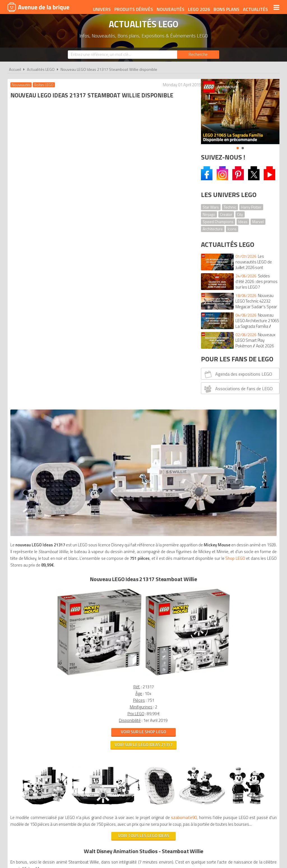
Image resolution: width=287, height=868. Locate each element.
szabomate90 (25, 528)
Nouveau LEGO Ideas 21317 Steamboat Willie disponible (109, 69)
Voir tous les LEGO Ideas (101, 546)
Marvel (258, 222)
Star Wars (211, 207)
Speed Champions (218, 222)
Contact (230, 774)
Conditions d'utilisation (142, 774)
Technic (230, 207)
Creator (226, 214)
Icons (232, 229)
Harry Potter (251, 207)
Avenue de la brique (38, 7)
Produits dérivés (133, 8)
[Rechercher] (198, 55)
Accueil (15, 69)
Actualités (254, 8)
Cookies (180, 774)
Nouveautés (169, 8)
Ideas (243, 222)
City (240, 214)
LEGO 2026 (198, 8)
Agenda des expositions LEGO (238, 374)
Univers (101, 8)
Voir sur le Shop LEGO (101, 390)
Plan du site (204, 774)
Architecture (213, 229)
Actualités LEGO (41, 69)
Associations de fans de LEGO (238, 389)
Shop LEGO (73, 223)
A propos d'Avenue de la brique (81, 774)
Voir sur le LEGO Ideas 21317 (101, 403)
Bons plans (225, 8)
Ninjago (209, 214)
